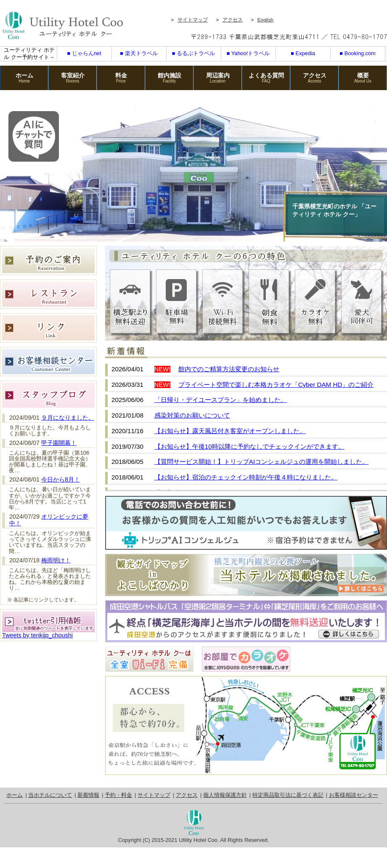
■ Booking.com (357, 53)
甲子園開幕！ (59, 443)
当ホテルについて (50, 795)
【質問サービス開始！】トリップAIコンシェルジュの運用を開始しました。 (261, 462)
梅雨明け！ (56, 560)
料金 (121, 78)
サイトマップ (193, 20)
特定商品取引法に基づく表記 (288, 795)
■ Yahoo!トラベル (248, 53)
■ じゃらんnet (84, 53)
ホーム (24, 78)
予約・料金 (118, 795)
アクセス (233, 20)
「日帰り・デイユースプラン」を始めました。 (221, 400)
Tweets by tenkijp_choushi (37, 635)
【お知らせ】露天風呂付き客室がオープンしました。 (230, 431)
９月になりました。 (68, 418)
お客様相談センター (354, 795)
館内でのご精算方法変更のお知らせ (229, 369)
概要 (363, 78)
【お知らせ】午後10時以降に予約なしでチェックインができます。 (249, 446)
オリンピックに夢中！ (49, 520)
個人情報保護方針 (225, 795)
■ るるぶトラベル (193, 53)
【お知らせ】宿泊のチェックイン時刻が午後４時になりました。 (246, 477)
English (265, 20)
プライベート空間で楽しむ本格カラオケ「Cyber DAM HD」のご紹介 (276, 385)
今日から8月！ (61, 479)
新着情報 (88, 795)
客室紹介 (73, 78)
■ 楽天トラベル (139, 53)
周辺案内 (218, 78)
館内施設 (169, 78)
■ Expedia (303, 53)
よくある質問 (266, 78)
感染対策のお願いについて (192, 415)
